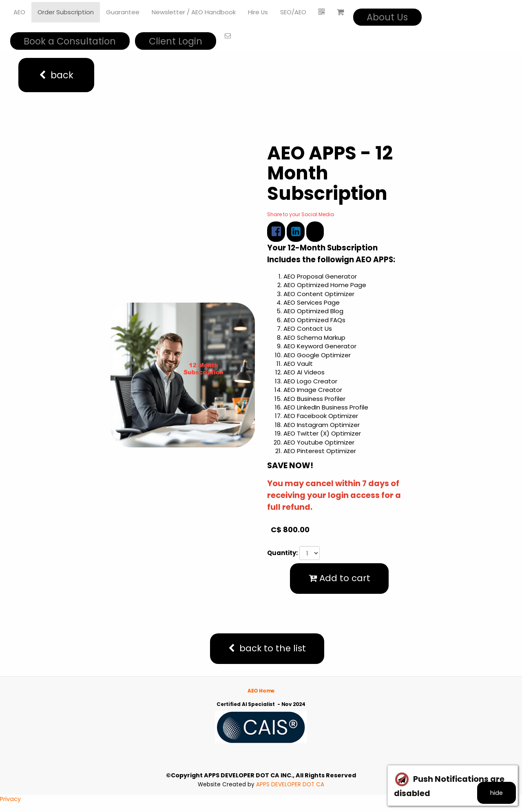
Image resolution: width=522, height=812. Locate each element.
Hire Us (258, 12)
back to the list (267, 655)
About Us (388, 17)
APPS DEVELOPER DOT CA (290, 793)
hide (493, 790)
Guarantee (123, 12)
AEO (19, 12)
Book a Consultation (70, 41)
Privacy (10, 808)
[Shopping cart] (341, 12)
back (56, 75)
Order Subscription (66, 12)
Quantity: (282, 554)
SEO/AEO (294, 12)
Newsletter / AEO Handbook (194, 12)
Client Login (176, 41)
